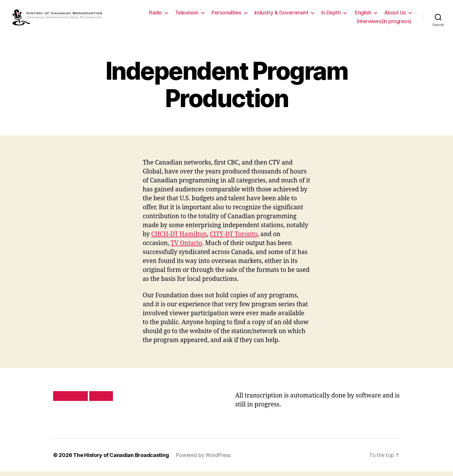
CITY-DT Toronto (234, 239)
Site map (101, 401)
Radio (156, 15)
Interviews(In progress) (384, 24)
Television (187, 15)
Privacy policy (70, 401)
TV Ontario (186, 248)
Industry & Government (282, 15)
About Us (395, 15)
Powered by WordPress (203, 460)
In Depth (331, 15)
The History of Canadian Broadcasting (121, 460)
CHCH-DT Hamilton (179, 239)
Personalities (226, 15)
